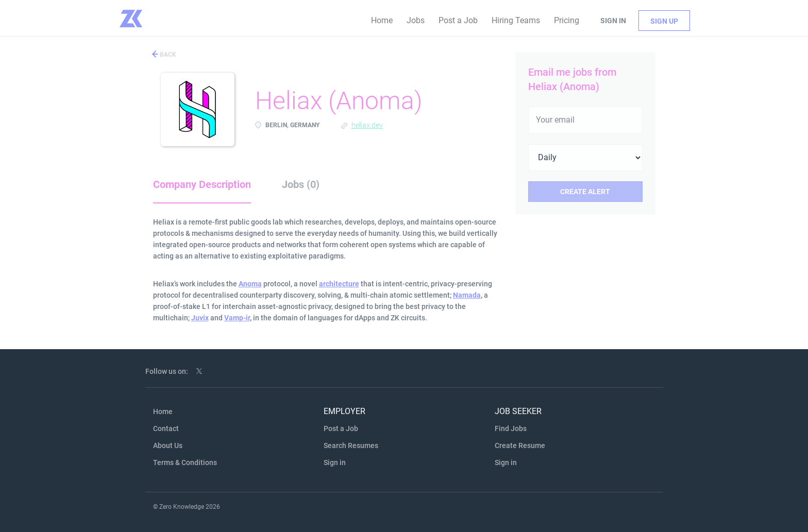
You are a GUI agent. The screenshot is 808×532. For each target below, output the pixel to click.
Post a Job (341, 428)
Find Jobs (511, 428)
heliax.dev (367, 125)
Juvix (200, 318)
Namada (467, 295)
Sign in (613, 21)
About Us (168, 445)
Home (163, 411)
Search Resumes (351, 445)
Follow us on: (167, 371)
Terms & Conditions (185, 462)
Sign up (664, 21)
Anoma (250, 284)
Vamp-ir (237, 318)
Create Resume (520, 445)
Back (167, 55)
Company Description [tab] (202, 184)
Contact (166, 428)
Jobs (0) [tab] (301, 184)
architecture (339, 284)
